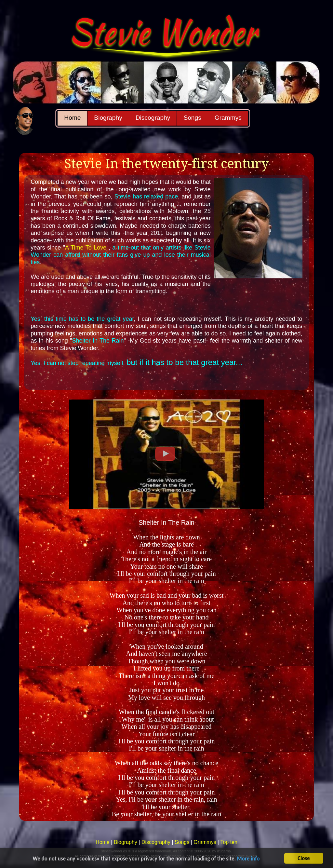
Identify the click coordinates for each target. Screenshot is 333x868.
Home (72, 118)
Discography (153, 118)
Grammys (228, 118)
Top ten (229, 842)
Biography (108, 118)
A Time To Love (86, 248)
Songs (192, 118)
